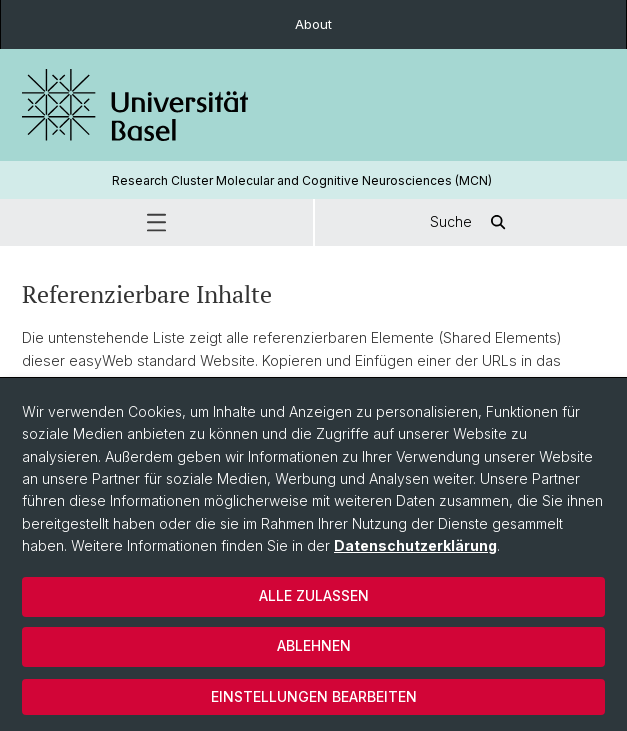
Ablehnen (314, 645)
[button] (156, 222)
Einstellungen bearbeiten (314, 696)
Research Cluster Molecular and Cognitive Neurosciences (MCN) (302, 180)
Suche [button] (471, 222)
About (313, 24)
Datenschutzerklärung (415, 545)
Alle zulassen (314, 595)
